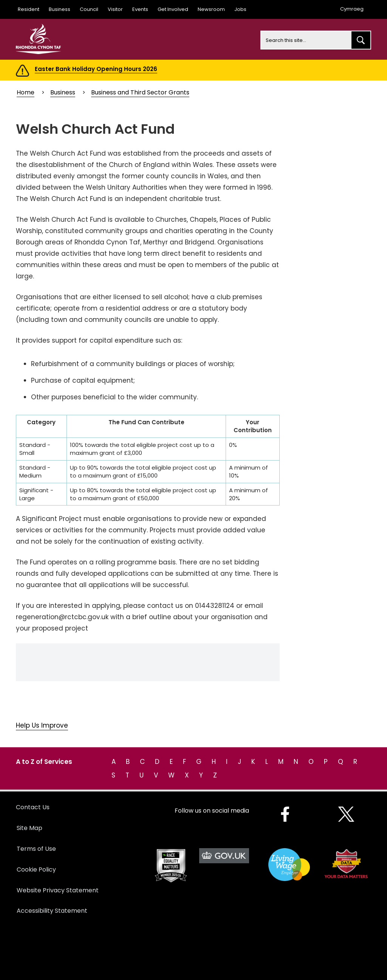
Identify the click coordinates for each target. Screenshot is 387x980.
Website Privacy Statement (58, 890)
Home (26, 92)
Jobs (240, 9)
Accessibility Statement (52, 911)
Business (60, 9)
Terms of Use (36, 849)
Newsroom (211, 9)
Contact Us (33, 807)
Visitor (115, 9)
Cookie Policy (36, 869)
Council (89, 9)
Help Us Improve (42, 725)
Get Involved (173, 9)
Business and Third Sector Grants (140, 92)
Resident (29, 9)
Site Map (29, 828)
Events (140, 9)
